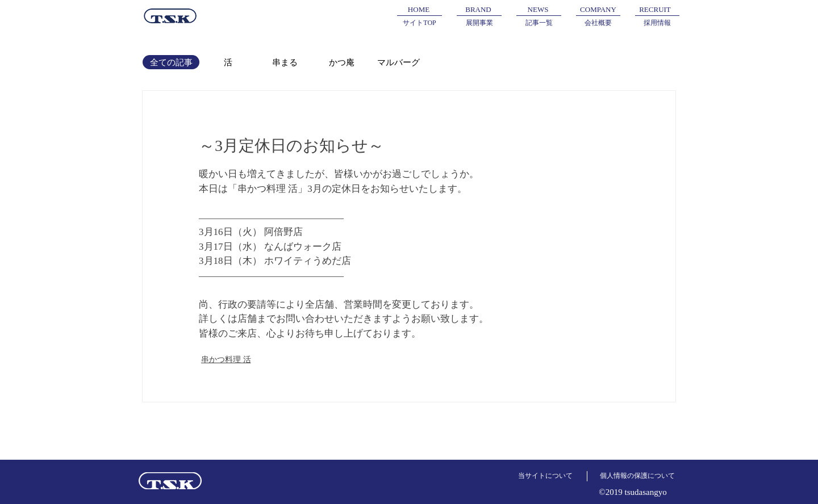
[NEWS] (538, 9)
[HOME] (419, 9)
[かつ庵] (341, 62)
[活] (228, 62)
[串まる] (285, 62)
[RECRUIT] (655, 9)
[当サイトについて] (545, 476)
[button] (478, 9)
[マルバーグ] (398, 62)
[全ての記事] (171, 62)
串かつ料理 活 (226, 359)
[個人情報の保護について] (637, 476)
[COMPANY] (598, 9)
